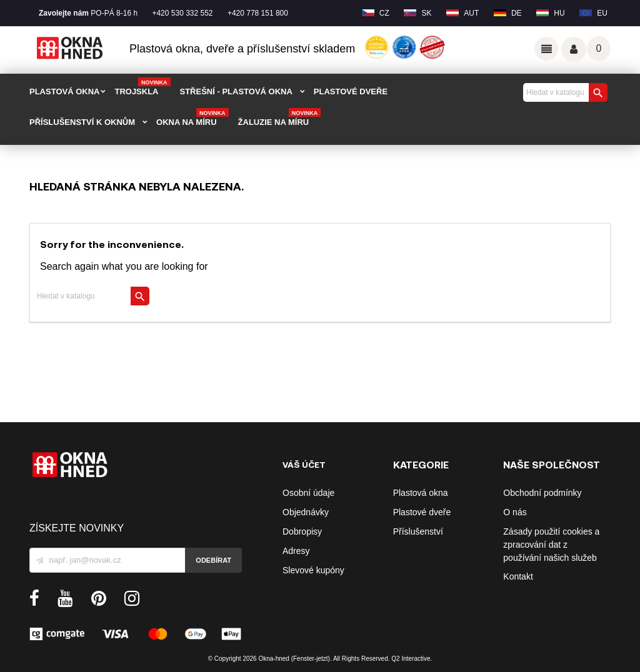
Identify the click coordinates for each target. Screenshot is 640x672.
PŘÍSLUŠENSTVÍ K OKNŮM (82, 122)
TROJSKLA (142, 87)
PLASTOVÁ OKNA (64, 91)
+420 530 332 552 (182, 13)
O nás (515, 512)
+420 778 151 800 (258, 13)
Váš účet (574, 49)
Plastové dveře (422, 512)
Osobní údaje (308, 493)
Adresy (296, 551)
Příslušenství (418, 531)
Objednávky (306, 512)
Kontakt (518, 576)
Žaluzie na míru (280, 118)
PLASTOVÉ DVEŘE (351, 91)
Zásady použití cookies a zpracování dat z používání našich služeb (551, 545)
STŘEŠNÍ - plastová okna (236, 91)
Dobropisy (302, 531)
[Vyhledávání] (564, 92)
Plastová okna (421, 493)
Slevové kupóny (313, 570)
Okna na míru (192, 118)
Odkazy (546, 49)
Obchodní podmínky (542, 493)
